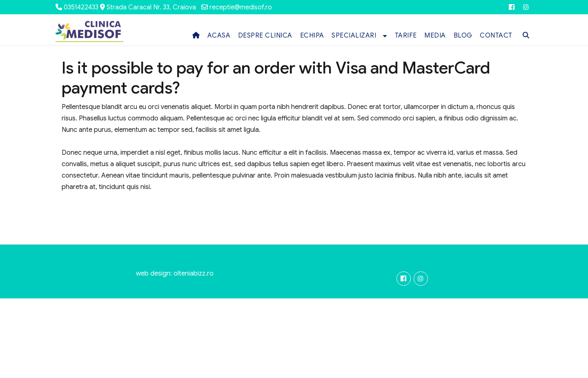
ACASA (219, 36)
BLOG (463, 36)
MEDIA (435, 36)
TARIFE (406, 36)
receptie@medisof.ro (241, 7)
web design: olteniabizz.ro (175, 273)
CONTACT (496, 36)
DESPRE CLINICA (265, 36)
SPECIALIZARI (354, 36)
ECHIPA (312, 36)
